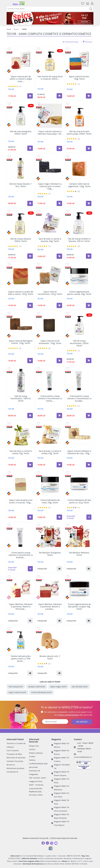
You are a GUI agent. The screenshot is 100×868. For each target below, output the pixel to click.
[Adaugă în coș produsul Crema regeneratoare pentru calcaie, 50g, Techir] (89, 305)
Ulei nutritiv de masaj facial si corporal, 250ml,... (50, 78)
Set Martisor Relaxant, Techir (79, 554)
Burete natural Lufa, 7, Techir (50, 657)
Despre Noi (34, 746)
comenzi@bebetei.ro (83, 757)
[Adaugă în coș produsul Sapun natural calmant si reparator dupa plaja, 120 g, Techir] (59, 148)
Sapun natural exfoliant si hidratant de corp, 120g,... (79, 452)
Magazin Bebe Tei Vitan (60, 802)
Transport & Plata (14, 754)
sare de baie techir (80, 687)
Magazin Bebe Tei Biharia (60, 745)
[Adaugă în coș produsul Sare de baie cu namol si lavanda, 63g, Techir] (59, 256)
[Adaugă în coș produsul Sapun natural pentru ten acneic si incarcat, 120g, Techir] (30, 517)
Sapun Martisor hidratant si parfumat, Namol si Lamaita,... (50, 607)
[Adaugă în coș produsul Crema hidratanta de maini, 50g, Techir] (59, 517)
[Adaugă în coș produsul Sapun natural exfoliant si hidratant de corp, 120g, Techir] (89, 465)
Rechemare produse (15, 768)
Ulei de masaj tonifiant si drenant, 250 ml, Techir (79, 240)
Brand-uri (11, 765)
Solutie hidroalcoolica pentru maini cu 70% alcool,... (21, 659)
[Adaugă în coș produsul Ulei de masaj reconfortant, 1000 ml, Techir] (30, 416)
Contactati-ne (12, 772)
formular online (36, 795)
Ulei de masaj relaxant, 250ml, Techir (21, 240)
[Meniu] (9, 3)
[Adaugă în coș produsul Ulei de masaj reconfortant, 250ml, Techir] (89, 360)
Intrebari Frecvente (15, 761)
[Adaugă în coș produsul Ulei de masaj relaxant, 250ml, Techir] (30, 256)
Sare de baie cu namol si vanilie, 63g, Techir (50, 452)
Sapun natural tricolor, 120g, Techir (79, 78)
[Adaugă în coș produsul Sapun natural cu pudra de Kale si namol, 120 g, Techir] (30, 305)
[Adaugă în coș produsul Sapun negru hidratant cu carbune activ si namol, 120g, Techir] (59, 203)
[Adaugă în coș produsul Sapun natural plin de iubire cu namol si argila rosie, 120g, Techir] (30, 96)
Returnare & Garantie (16, 758)
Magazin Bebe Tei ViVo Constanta (60, 809)
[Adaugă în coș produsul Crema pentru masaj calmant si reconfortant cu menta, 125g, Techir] (59, 416)
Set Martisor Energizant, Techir (50, 554)
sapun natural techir (17, 692)
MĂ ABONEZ (82, 722)
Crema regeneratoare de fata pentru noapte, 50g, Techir (79, 607)
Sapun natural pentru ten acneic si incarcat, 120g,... (21, 501)
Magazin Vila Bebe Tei (61, 766)
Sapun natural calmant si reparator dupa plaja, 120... (50, 133)
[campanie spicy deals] (50, 18)
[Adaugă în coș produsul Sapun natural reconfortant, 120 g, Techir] (59, 305)
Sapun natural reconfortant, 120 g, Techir (50, 293)
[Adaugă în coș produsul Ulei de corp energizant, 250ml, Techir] (30, 148)
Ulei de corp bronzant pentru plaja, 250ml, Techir (79, 133)
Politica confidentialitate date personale (38, 764)
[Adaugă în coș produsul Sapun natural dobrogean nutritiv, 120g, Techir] (30, 361)
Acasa (9, 29)
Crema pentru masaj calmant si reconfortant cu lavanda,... (21, 555)
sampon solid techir (37, 687)
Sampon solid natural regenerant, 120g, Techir (79, 185)
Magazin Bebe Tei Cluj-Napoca (60, 823)
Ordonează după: (71, 42)
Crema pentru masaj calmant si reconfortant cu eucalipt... (79, 399)
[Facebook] (43, 843)
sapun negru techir (58, 687)
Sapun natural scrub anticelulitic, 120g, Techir (50, 342)
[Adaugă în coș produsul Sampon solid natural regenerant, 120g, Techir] (89, 203)
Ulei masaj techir (16, 687)
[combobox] (50, 9)
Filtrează (87, 42)
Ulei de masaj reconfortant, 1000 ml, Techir (21, 399)
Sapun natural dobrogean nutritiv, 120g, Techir (21, 342)
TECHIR (11, 89)
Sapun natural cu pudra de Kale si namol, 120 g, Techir (21, 293)
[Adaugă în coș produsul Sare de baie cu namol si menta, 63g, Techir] (30, 465)
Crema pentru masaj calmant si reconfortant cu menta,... (50, 399)
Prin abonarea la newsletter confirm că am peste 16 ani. (68, 712)
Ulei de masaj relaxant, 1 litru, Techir (21, 185)
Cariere (32, 749)
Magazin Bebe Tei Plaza (60, 781)
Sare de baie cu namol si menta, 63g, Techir (21, 452)
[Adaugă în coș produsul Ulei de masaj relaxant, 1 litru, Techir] (30, 203)
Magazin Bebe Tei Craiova (60, 759)
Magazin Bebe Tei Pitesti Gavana (60, 774)
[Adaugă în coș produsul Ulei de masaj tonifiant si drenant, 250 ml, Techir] (89, 256)
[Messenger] (47, 843)
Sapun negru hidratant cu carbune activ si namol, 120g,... (50, 186)
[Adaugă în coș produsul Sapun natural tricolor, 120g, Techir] (89, 96)
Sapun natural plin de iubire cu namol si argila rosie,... (21, 79)
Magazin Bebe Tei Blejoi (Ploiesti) (60, 816)
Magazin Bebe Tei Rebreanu (60, 788)
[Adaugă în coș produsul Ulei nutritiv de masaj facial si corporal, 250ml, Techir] (59, 96)
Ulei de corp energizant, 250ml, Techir (21, 133)
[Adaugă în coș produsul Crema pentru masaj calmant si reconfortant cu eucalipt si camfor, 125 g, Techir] (89, 416)
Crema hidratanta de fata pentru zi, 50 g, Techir (79, 501)
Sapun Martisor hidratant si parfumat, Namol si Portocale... (21, 607)
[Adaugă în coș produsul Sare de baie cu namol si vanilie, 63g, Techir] (59, 465)
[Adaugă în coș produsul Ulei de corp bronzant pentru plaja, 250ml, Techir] (89, 148)
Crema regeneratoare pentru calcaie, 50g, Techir (79, 293)
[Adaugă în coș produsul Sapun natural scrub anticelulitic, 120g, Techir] (59, 361)
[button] (89, 517)
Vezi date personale (73, 715)
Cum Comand (13, 750)
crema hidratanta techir (41, 692)
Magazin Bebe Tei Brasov (60, 752)
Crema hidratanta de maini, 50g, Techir (50, 501)
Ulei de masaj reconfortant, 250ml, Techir (79, 343)
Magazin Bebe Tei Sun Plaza (60, 795)
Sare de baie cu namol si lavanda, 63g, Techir (50, 240)
